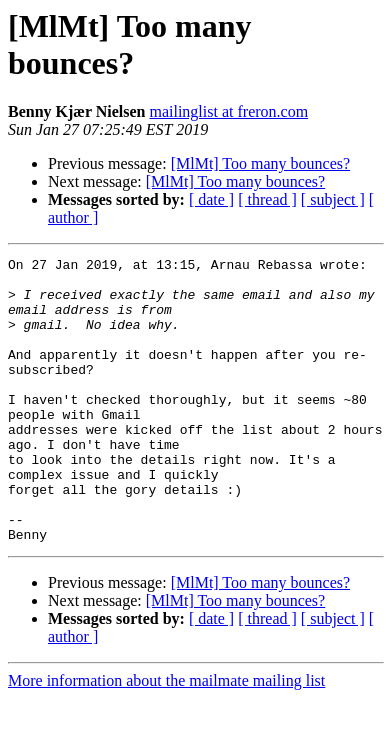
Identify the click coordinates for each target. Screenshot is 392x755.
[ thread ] (267, 199)
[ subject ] (333, 199)
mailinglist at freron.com (228, 111)
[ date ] (211, 199)
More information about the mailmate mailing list (166, 737)
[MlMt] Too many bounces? (260, 163)
